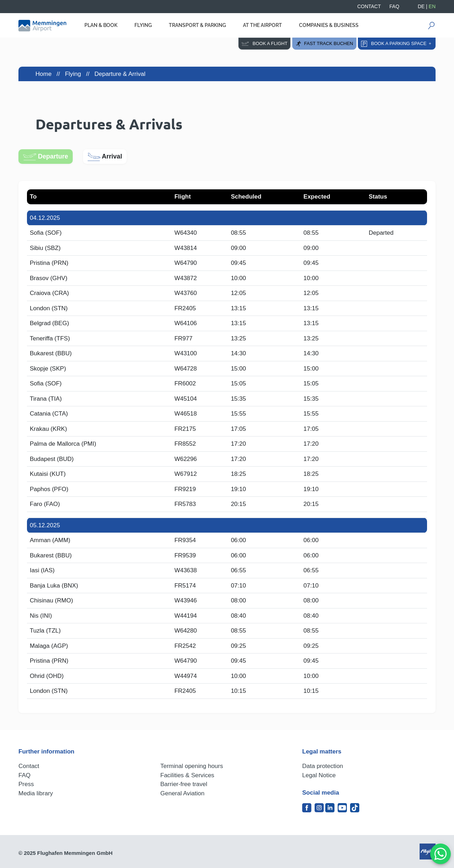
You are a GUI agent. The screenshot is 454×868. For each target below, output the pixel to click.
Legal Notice (319, 775)
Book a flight (264, 43)
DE (421, 6)
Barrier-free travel (184, 784)
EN (432, 6)
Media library (36, 793)
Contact (369, 6)
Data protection (323, 766)
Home (43, 74)
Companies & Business (329, 25)
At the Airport (262, 25)
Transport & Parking (197, 25)
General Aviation (182, 793)
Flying (143, 25)
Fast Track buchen (324, 44)
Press (26, 784)
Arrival (105, 157)
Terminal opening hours (192, 766)
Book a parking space (397, 44)
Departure (46, 157)
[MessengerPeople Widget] (441, 854)
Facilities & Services (187, 775)
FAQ (394, 6)
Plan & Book (101, 25)
